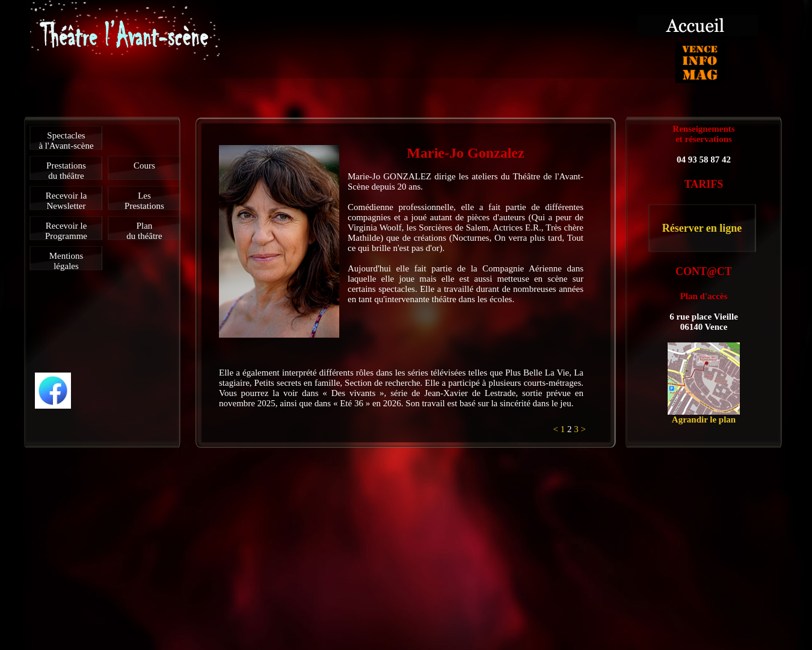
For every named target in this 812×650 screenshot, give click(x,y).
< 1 (560, 429)
